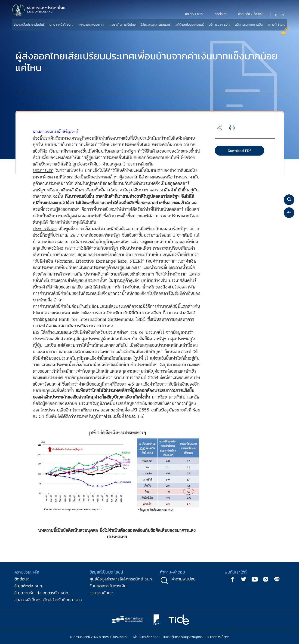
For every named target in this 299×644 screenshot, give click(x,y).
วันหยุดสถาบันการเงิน (108, 586)
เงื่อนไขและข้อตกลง (146, 637)
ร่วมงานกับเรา (101, 593)
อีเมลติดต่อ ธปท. (29, 586)
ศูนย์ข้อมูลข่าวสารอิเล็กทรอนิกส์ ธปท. (121, 579)
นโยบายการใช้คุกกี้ (217, 637)
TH (276, 15)
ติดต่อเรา (22, 579)
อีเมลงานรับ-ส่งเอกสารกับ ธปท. (42, 593)
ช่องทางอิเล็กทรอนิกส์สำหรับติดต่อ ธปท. (48, 600)
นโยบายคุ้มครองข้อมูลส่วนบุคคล (182, 637)
